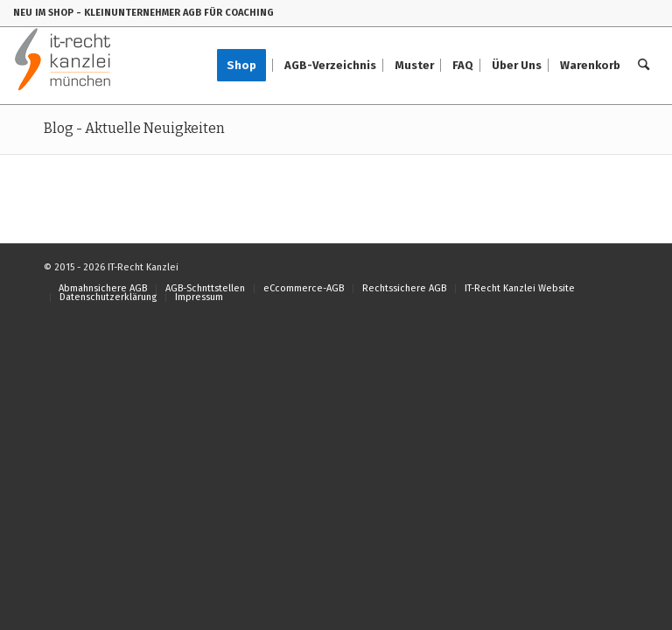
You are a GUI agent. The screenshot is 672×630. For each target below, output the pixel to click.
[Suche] (644, 66)
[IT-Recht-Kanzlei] (63, 66)
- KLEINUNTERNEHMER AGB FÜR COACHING (175, 13)
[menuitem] (247, 66)
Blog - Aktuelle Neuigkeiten (134, 128)
